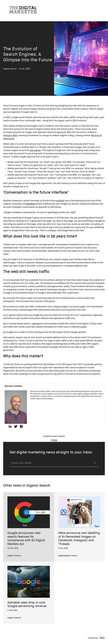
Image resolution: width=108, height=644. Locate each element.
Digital (61, 556)
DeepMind (30, 204)
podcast (60, 201)
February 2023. (10, 136)
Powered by (96, 638)
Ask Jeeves (35, 151)
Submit (95, 463)
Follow (54, 440)
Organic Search (14, 556)
